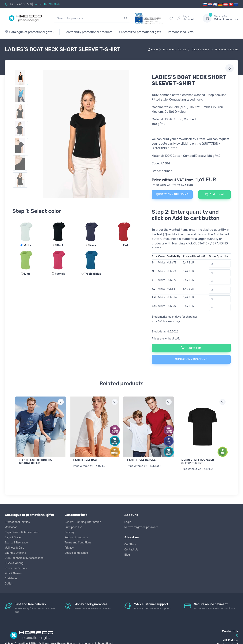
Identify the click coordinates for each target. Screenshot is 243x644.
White (26, 245)
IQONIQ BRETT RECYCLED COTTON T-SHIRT (197, 462)
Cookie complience (76, 552)
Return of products (76, 537)
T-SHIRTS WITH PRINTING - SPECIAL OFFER (37, 462)
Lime (26, 274)
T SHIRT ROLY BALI (85, 460)
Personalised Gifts (181, 32)
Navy (91, 245)
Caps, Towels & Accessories (22, 532)
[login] (187, 18)
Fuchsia (59, 274)
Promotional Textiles (17, 521)
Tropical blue (91, 274)
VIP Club (54, 4)
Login (128, 521)
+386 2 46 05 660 (21, 4)
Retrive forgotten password (141, 527)
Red (124, 245)
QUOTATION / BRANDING (172, 194)
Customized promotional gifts (140, 32)
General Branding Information (83, 521)
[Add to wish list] (61, 402)
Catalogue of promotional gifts (28, 32)
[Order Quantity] (220, 264)
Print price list (73, 527)
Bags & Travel (13, 537)
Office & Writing (14, 563)
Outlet (9, 583)
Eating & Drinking (15, 552)
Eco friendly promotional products (88, 32)
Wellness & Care (15, 547)
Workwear (11, 527)
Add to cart (214, 194)
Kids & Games (13, 573)
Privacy (69, 547)
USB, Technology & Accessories (24, 557)
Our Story (130, 544)
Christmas (11, 578)
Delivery (70, 532)
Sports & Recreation (17, 542)
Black (59, 245)
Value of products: (226, 18)
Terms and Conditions (78, 542)
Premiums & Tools (16, 568)
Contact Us (40, 4)
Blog (127, 554)
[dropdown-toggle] (207, 18)
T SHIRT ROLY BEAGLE (141, 460)
